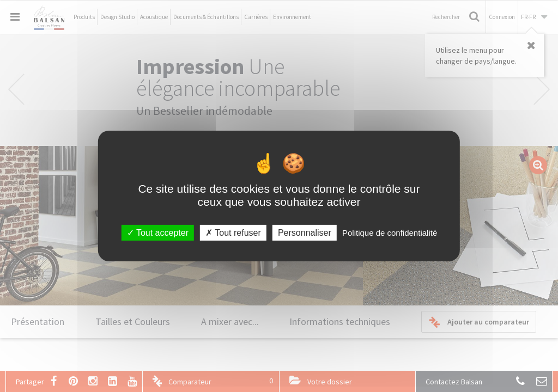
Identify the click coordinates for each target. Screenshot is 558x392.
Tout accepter (158, 233)
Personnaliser (305, 233)
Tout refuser (233, 233)
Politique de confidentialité (390, 233)
